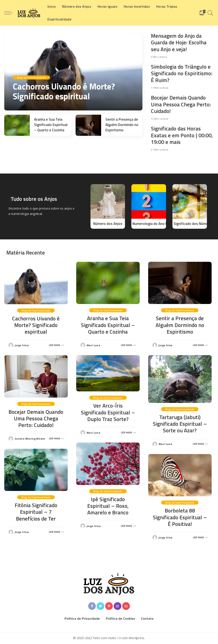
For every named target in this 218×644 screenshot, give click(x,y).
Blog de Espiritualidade (31, 77)
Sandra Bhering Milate (30, 439)
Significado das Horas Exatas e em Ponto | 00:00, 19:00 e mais (182, 135)
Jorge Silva (22, 345)
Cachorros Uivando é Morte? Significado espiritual (64, 91)
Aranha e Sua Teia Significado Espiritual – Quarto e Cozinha (51, 125)
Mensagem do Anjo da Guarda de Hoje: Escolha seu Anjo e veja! (179, 43)
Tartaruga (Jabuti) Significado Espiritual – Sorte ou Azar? (180, 424)
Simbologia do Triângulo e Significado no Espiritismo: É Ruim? (182, 73)
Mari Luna (93, 345)
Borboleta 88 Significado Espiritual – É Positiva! (180, 517)
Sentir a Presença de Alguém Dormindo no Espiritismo (122, 125)
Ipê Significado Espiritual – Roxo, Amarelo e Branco (108, 506)
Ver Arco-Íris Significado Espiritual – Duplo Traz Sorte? (108, 412)
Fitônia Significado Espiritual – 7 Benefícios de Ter (36, 512)
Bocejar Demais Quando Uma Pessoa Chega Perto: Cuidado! (181, 104)
